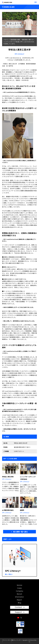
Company (20, 591)
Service (20, 585)
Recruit (20, 594)
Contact (18, 607)
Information (20, 597)
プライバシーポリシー (6, 641)
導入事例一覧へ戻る (20, 532)
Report (19, 600)
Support (18, 612)
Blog (20, 603)
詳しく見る (8, 574)
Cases (19, 588)
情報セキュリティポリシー (17, 641)
